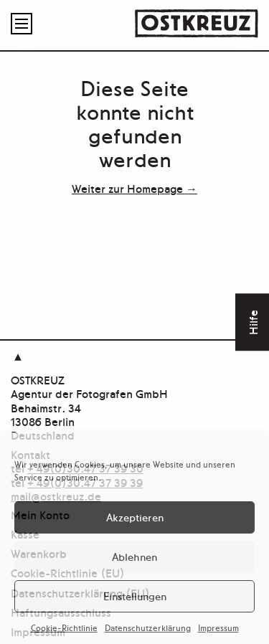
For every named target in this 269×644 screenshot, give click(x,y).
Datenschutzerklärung (148, 628)
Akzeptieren (135, 517)
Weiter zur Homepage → (134, 188)
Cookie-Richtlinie (64, 628)
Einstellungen (135, 596)
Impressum (218, 628)
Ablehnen (134, 556)
